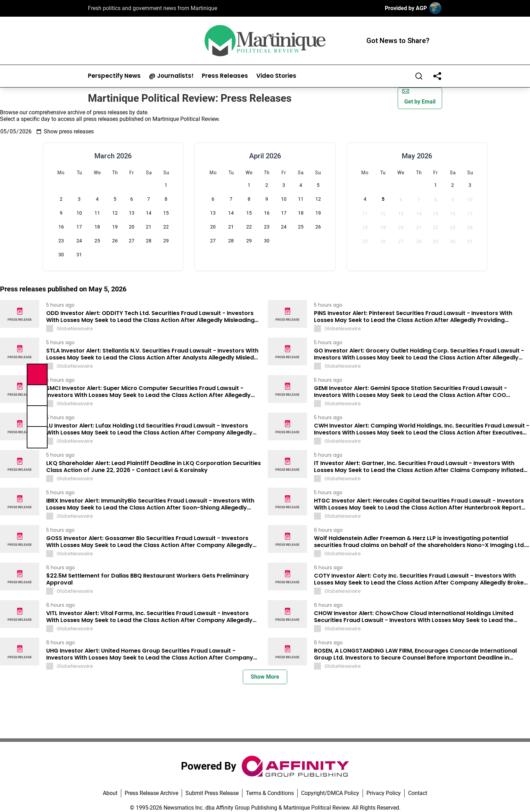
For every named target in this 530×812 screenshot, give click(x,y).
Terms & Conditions (270, 793)
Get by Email (419, 96)
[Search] (419, 76)
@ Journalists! (171, 76)
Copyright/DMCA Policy (330, 793)
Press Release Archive (151, 793)
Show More (265, 677)
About (110, 793)
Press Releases (225, 76)
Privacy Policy (384, 793)
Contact (418, 793)
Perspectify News (114, 76)
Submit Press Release (212, 793)
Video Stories (276, 76)
